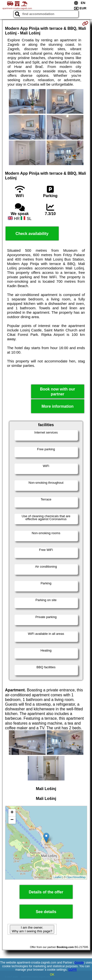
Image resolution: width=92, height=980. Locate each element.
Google (79, 963)
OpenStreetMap (76, 877)
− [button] (12, 820)
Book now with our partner (58, 391)
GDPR (72, 970)
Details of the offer (46, 892)
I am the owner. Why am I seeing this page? (32, 929)
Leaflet (58, 877)
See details (46, 912)
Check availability (32, 234)
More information (58, 406)
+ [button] (12, 813)
